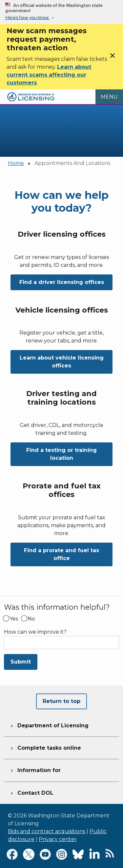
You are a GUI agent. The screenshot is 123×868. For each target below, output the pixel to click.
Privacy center (58, 839)
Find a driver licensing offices (62, 282)
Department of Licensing (49, 725)
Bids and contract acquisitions (47, 831)
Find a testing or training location (61, 454)
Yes (14, 619)
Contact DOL (31, 792)
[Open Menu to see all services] (109, 97)
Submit (21, 662)
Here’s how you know (28, 17)
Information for (35, 769)
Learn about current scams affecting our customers (49, 75)
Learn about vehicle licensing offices (62, 362)
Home (16, 163)
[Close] (113, 58)
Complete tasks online (45, 747)
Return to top (61, 701)
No (31, 619)
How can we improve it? (35, 632)
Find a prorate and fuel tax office (61, 554)
